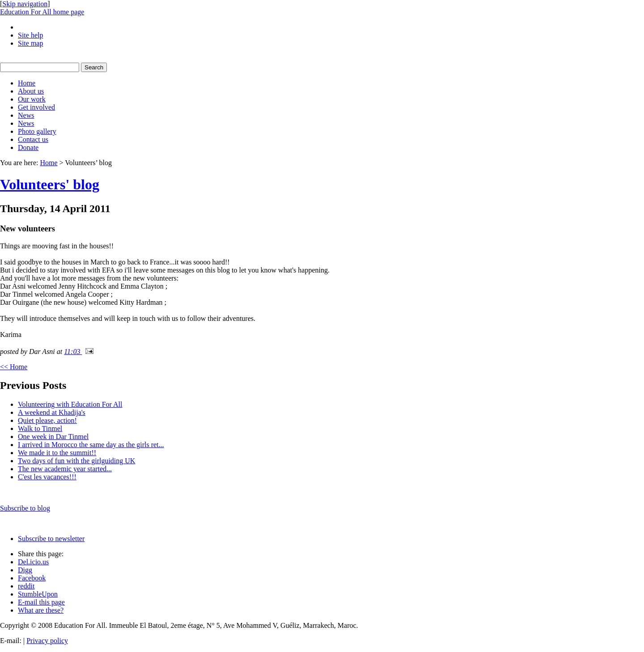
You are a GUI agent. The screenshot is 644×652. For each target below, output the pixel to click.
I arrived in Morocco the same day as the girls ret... (91, 445)
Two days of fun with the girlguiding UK (76, 461)
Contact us (33, 139)
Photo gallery (37, 131)
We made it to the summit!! (57, 453)
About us (31, 91)
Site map (30, 43)
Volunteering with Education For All (70, 404)
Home (27, 83)
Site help (30, 35)
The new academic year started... (65, 469)
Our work (32, 99)
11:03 (73, 352)
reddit (26, 586)
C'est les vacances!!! (47, 477)
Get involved (36, 107)
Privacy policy (47, 641)
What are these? (41, 610)
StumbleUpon (38, 594)
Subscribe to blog (25, 508)
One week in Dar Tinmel (53, 437)
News (26, 115)
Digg (25, 570)
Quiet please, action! (47, 420)
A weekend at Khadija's (52, 412)
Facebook (32, 578)
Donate (28, 147)
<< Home (14, 367)
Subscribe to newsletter (51, 539)
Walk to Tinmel (40, 428)
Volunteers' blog (50, 184)
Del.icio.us (33, 562)
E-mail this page (41, 602)
